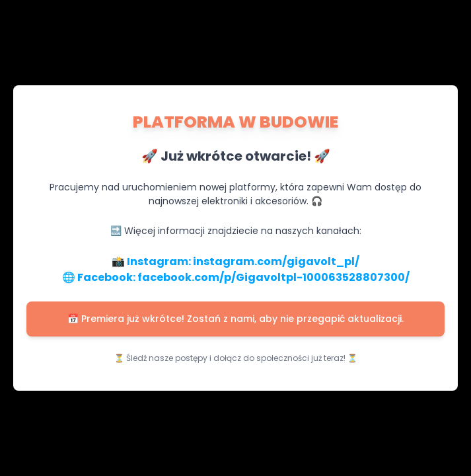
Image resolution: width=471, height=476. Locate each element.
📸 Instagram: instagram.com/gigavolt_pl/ (235, 261)
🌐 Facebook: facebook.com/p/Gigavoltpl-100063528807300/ (236, 277)
